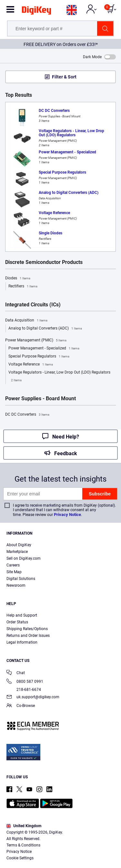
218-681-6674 (24, 690)
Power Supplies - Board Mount (40, 399)
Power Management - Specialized (44, 348)
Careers (13, 565)
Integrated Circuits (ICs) (33, 305)
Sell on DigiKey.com (24, 558)
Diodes (18, 278)
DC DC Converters (27, 415)
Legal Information (22, 642)
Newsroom (16, 585)
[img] (36, 12)
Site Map (14, 572)
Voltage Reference (31, 365)
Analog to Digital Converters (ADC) (45, 329)
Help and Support (22, 615)
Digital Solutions (21, 579)
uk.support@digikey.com (33, 697)
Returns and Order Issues (28, 636)
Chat (16, 673)
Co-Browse (21, 706)
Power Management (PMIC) (36, 340)
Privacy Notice (67, 515)
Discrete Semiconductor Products (44, 262)
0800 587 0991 (25, 682)
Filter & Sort (64, 77)
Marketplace (17, 552)
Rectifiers (23, 286)
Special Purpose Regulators (39, 357)
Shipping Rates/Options (27, 629)
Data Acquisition (26, 321)
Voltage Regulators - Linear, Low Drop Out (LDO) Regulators (59, 377)
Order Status (17, 622)
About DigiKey (19, 545)
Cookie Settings (20, 858)
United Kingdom (24, 826)
